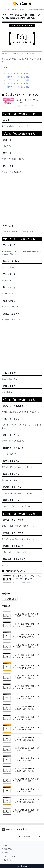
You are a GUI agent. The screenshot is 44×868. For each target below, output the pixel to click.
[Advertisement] (22, 198)
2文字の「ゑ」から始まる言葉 (18, 77)
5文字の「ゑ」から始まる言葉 (18, 87)
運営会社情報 (7, 849)
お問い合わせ (7, 860)
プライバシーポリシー (10, 856)
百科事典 (21, 9)
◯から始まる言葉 (10, 599)
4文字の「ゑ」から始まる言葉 (18, 83)
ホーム (4, 845)
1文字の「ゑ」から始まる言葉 (18, 73)
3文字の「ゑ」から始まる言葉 (18, 80)
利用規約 (5, 852)
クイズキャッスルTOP (9, 9)
